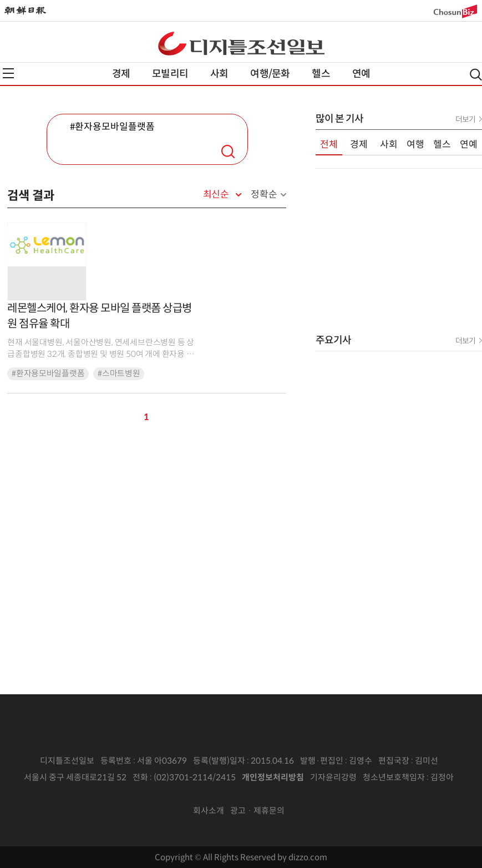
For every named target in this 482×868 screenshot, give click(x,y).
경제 (121, 74)
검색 (228, 152)
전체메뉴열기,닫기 (8, 73)
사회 (219, 74)
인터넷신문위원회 (237, 794)
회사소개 (209, 811)
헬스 (321, 74)
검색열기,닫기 (476, 75)
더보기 (465, 119)
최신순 (216, 195)
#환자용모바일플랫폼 (48, 374)
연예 (361, 74)
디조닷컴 (241, 43)
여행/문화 (270, 74)
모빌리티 (170, 74)
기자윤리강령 (333, 777)
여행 (415, 145)
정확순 (264, 195)
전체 (329, 145)
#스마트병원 (119, 374)
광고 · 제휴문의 (257, 811)
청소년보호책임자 (394, 777)
